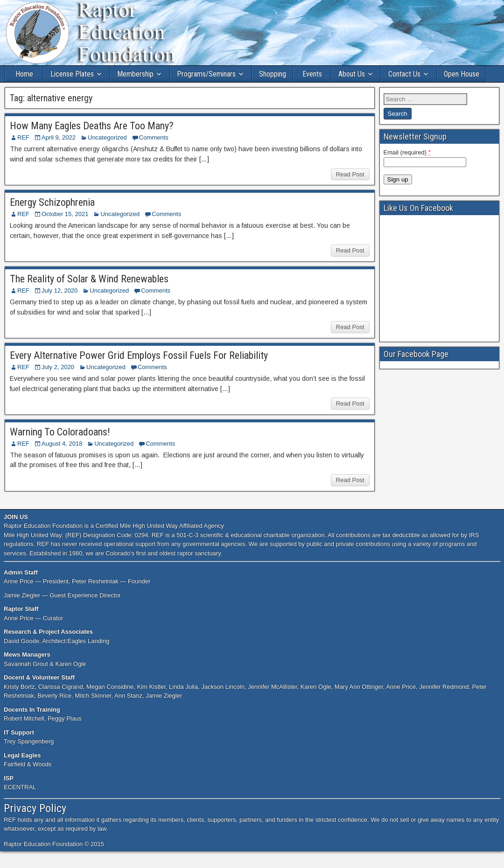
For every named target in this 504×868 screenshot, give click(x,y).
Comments (154, 137)
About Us (352, 74)
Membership (135, 74)
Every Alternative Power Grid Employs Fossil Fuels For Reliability (139, 355)
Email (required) (407, 152)
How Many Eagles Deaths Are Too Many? (92, 126)
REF (23, 137)
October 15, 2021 (65, 214)
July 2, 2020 (58, 367)
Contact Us (404, 74)
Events (312, 74)
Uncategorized (107, 137)
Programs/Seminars (206, 74)
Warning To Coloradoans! (60, 432)
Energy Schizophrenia (52, 202)
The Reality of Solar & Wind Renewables (89, 279)
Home (24, 74)
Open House (462, 74)
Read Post (350, 174)
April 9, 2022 (59, 137)
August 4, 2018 (62, 444)
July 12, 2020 (59, 290)
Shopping (273, 74)
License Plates (72, 74)
